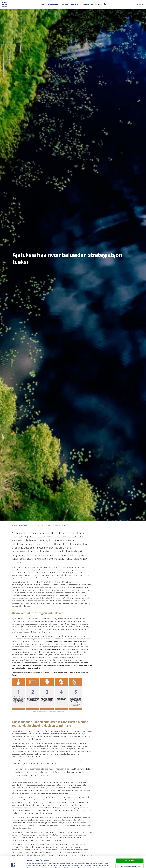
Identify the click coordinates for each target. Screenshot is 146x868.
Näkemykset (88, 4)
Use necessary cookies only (129, 855)
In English (141, 4)
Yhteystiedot (76, 4)
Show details (103, 864)
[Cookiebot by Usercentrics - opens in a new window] (13, 864)
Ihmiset (65, 4)
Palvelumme (53, 4)
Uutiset (98, 4)
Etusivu (43, 4)
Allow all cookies (130, 849)
